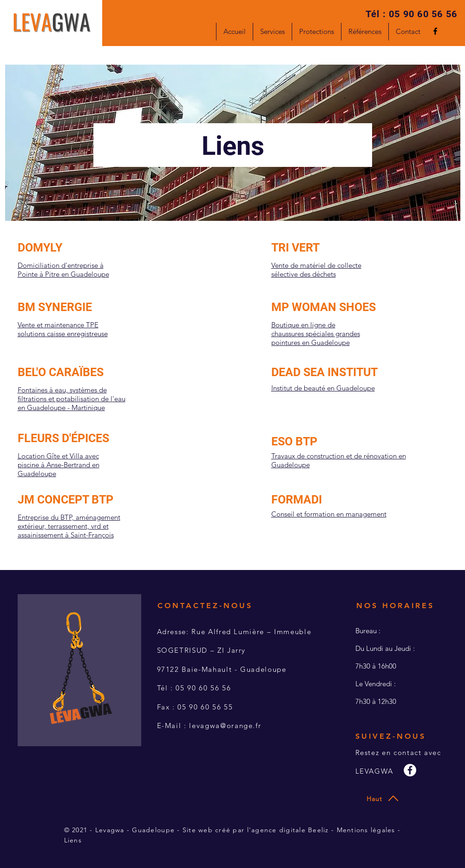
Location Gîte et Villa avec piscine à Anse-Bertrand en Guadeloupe (59, 465)
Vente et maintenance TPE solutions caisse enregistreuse (63, 329)
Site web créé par (215, 830)
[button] (272, 32)
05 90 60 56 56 (423, 14)
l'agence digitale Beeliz (288, 830)
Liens (73, 840)
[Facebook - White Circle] (410, 770)
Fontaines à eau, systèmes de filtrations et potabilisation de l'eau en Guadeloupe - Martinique (72, 399)
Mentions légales (366, 830)
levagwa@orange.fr (225, 726)
